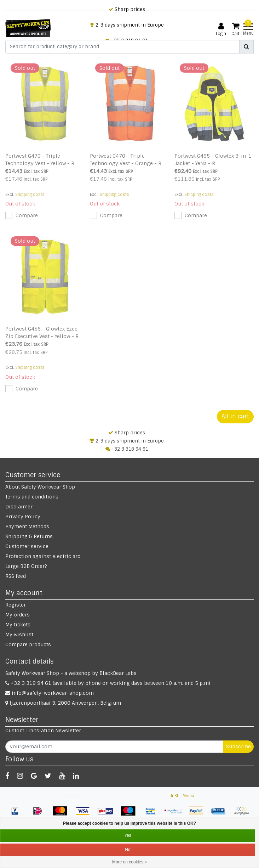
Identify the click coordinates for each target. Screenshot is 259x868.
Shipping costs (30, 195)
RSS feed (16, 576)
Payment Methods (27, 526)
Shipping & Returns (29, 536)
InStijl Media (183, 796)
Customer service (27, 546)
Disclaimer (19, 507)
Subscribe (238, 746)
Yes (128, 835)
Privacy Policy (23, 517)
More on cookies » (129, 862)
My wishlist (19, 635)
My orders (18, 615)
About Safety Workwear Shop (40, 487)
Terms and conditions (32, 497)
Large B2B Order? (26, 566)
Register (16, 605)
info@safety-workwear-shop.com (50, 693)
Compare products (28, 644)
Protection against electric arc (43, 556)
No (128, 850)
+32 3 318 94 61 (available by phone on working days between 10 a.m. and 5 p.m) (108, 683)
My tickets (18, 625)
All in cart (235, 416)
